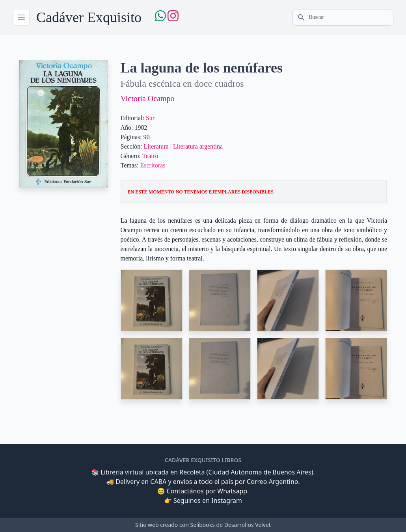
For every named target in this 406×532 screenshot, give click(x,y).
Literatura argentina (198, 146)
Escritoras (153, 165)
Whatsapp (232, 491)
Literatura (156, 146)
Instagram (227, 500)
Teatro (150, 156)
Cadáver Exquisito (89, 17)
